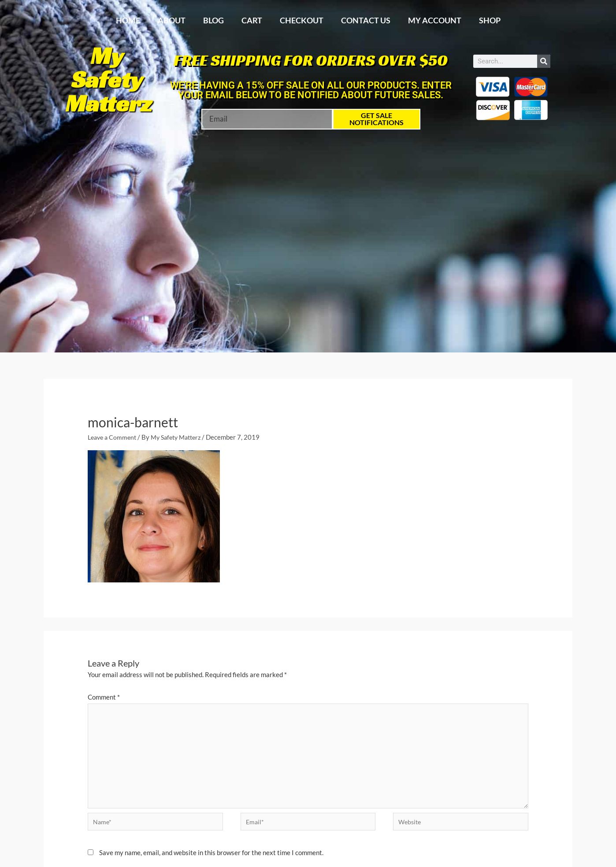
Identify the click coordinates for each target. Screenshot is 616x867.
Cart (252, 20)
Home (128, 20)
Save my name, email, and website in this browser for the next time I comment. (211, 857)
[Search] (544, 61)
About (172, 20)
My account (435, 20)
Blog (213, 20)
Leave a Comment (114, 437)
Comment (104, 697)
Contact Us (366, 20)
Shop (490, 20)
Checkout (302, 20)
